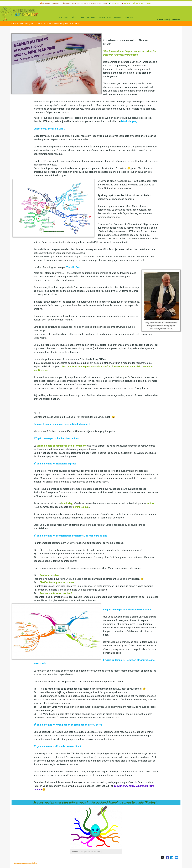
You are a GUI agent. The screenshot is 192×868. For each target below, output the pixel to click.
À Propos (129, 17)
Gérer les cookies (142, 3)
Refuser (126, 3)
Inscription (162, 20)
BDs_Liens (63, 17)
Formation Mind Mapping (110, 17)
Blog (74, 17)
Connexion (174, 20)
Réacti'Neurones (88, 17)
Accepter (114, 3)
